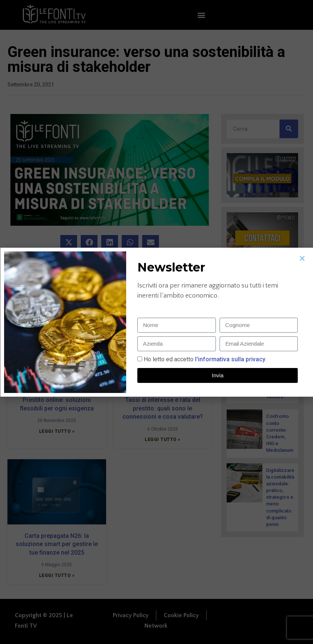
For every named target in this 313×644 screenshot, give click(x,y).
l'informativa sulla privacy (229, 359)
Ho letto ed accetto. (205, 359)
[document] (156, 322)
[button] (302, 258)
